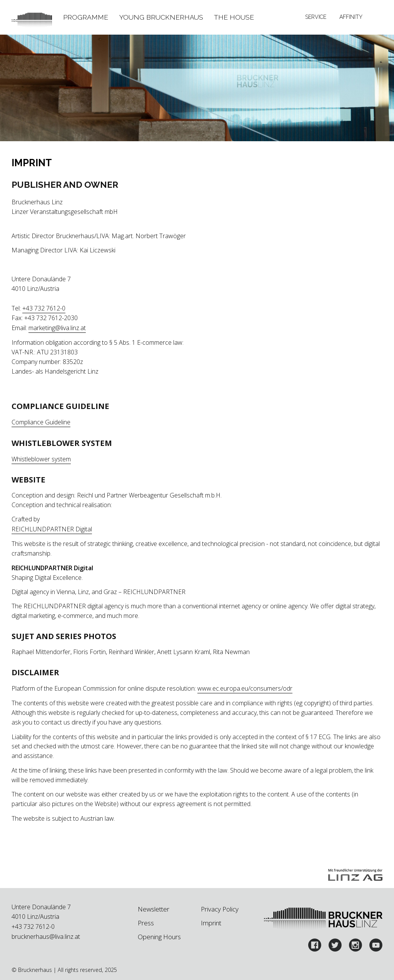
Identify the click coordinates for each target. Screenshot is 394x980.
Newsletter (154, 909)
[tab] (86, 17)
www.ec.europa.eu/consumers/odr (245, 688)
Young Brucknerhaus (161, 17)
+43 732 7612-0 (44, 308)
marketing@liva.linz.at (57, 328)
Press (146, 923)
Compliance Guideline (41, 422)
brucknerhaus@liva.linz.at (46, 937)
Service (316, 17)
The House (234, 17)
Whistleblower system (41, 459)
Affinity (351, 17)
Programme (86, 17)
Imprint (211, 923)
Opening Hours (159, 937)
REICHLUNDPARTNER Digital (52, 529)
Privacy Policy (220, 909)
